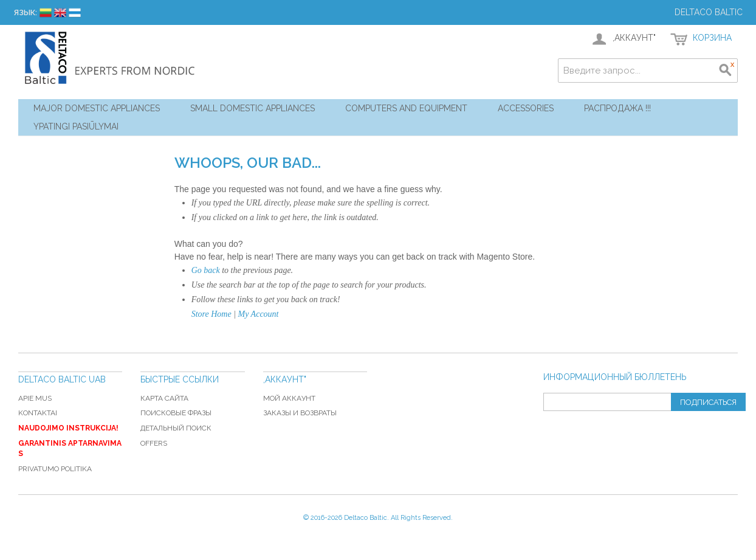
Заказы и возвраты (300, 413)
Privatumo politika (55, 469)
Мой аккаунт (289, 398)
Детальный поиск (176, 428)
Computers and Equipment (406, 108)
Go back (206, 270)
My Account (259, 314)
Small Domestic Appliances (253, 108)
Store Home (211, 314)
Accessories (526, 108)
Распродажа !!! (617, 108)
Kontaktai (38, 413)
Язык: (25, 12)
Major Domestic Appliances (97, 108)
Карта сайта (164, 398)
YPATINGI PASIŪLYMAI (76, 126)
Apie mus (35, 398)
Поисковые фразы (176, 413)
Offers (154, 443)
